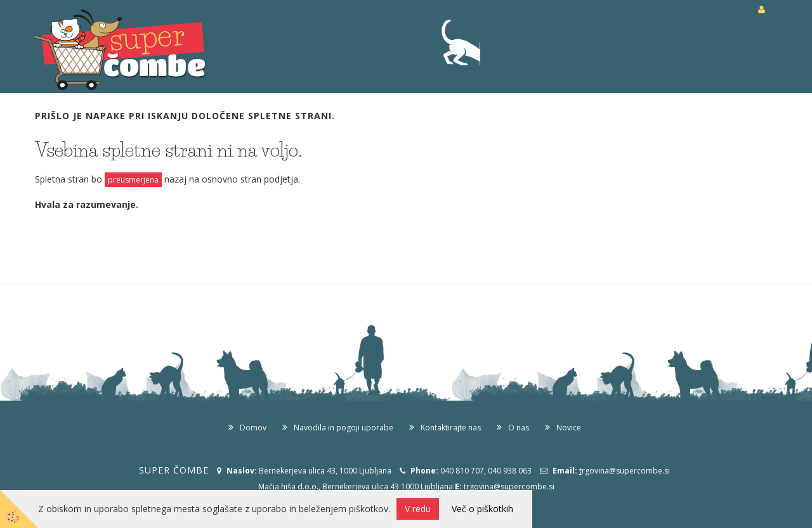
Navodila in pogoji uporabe (344, 428)
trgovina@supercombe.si (509, 486)
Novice (569, 428)
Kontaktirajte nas (451, 428)
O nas (519, 428)
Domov (253, 428)
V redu (418, 509)
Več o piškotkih (482, 509)
